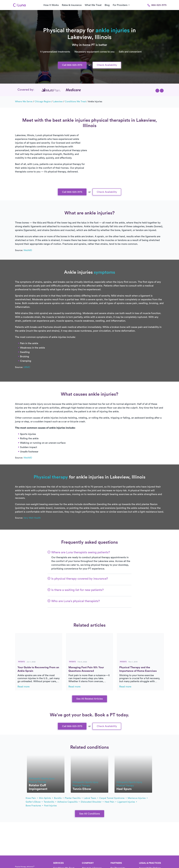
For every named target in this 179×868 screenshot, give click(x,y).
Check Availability (107, 65)
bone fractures (34, 806)
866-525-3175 (157, 5)
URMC (27, 367)
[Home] (19, 5)
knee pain (32, 798)
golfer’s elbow (34, 802)
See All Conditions (90, 814)
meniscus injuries (138, 798)
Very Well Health (32, 518)
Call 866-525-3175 (72, 65)
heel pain (110, 802)
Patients (21, 662)
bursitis (59, 798)
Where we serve (24, 102)
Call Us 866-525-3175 (89, 105)
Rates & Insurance (72, 5)
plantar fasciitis (74, 798)
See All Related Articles (90, 699)
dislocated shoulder (92, 802)
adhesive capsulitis (68, 802)
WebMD (28, 250)
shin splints (46, 798)
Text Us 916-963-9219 (89, 113)
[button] (157, 91)
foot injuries (50, 806)
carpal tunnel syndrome (113, 798)
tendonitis (50, 802)
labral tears (91, 798)
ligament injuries (127, 802)
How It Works (51, 5)
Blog (107, 5)
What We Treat (93, 5)
